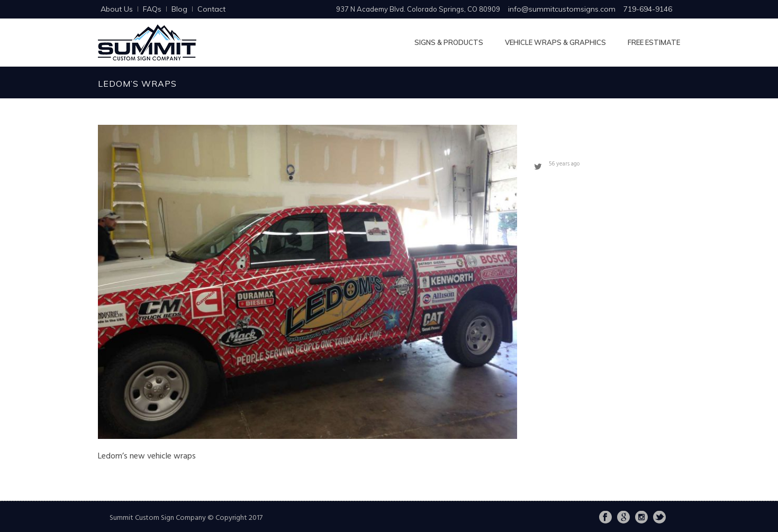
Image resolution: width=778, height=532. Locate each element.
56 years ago (564, 164)
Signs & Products (449, 42)
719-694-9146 (648, 9)
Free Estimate (654, 42)
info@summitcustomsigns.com (562, 9)
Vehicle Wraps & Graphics (555, 42)
